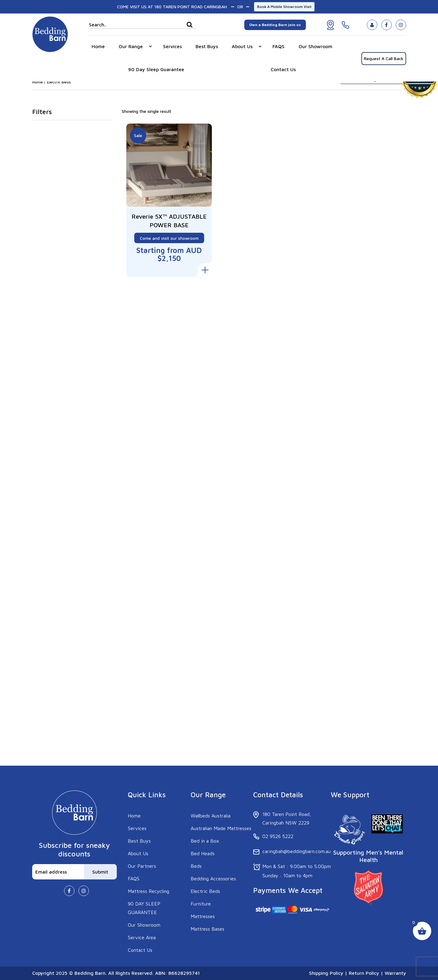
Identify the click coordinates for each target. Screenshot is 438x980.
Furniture (201, 904)
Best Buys (207, 46)
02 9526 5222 (278, 836)
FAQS (278, 46)
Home (98, 46)
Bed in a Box (205, 841)
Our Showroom (315, 46)
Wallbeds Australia (211, 816)
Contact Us (283, 69)
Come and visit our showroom (169, 237)
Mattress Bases (208, 929)
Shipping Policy (326, 973)
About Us (242, 46)
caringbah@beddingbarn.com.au (297, 851)
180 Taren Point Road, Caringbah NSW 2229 (287, 818)
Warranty (395, 973)
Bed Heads (203, 853)
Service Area (142, 937)
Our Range (131, 46)
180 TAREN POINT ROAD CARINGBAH (191, 7)
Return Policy (364, 973)
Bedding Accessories (213, 879)
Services (172, 46)
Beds (196, 866)
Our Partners (142, 866)
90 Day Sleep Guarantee (156, 69)
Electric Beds (205, 891)
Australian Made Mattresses (221, 828)
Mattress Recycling (149, 891)
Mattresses (203, 916)
